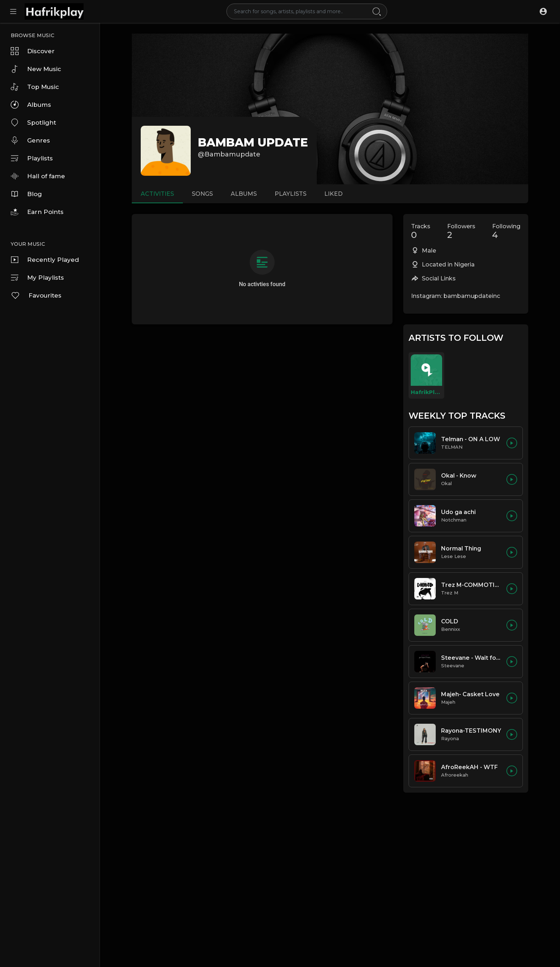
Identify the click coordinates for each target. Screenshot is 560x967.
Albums (31, 105)
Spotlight (33, 123)
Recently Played (45, 260)
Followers (461, 231)
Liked (333, 194)
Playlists (32, 158)
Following (506, 231)
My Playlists (37, 278)
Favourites (36, 295)
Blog (26, 194)
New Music (36, 69)
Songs (202, 194)
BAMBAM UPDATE (253, 142)
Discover (33, 51)
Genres (30, 140)
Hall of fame (38, 176)
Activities (157, 194)
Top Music (35, 87)
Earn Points (37, 212)
